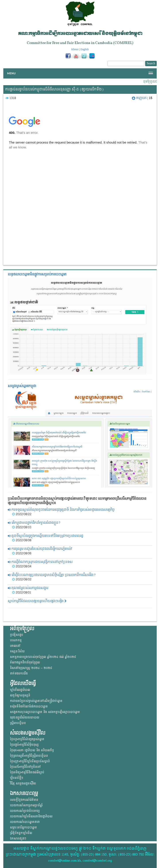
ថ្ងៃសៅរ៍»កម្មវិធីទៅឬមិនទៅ (25, 767)
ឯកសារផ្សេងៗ (18, 838)
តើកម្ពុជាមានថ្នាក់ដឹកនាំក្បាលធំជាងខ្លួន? (34, 523)
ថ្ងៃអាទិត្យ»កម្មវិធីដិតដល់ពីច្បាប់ (27, 772)
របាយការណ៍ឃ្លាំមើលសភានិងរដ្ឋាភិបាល (31, 816)
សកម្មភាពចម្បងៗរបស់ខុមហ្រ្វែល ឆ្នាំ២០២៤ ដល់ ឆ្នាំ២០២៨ (43, 657)
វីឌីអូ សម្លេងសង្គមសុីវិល (23, 783)
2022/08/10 (22, 527)
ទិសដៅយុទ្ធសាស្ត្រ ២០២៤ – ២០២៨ (31, 668)
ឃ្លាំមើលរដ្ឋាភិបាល (20, 690)
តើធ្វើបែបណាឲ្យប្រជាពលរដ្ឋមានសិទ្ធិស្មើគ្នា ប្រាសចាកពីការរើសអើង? (52, 575)
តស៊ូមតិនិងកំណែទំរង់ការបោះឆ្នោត (29, 706)
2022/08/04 (22, 567)
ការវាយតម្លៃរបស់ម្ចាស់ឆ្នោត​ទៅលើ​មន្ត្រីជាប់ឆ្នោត (36, 701)
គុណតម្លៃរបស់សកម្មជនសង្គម (28, 588)
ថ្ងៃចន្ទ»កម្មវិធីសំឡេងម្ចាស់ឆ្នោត (27, 739)
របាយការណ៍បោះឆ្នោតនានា (25, 822)
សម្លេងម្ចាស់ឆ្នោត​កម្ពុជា (22, 386)
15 (151, 98)
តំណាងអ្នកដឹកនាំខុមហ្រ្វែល (25, 662)
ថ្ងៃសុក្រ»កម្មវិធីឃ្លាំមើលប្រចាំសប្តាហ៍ (30, 761)
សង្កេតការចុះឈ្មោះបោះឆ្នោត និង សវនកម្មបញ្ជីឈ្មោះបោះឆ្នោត (45, 712)
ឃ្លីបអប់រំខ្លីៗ (16, 778)
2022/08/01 (22, 593)
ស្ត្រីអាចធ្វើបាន (18, 723)
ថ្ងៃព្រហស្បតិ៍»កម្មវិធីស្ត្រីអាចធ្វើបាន (29, 756)
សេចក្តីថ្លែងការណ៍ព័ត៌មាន (24, 800)
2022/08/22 (22, 514)
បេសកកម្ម (16, 640)
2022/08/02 (22, 580)
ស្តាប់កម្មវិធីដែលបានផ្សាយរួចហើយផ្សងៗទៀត (37, 601)
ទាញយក (140, 98)
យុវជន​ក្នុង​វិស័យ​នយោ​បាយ (25, 717)
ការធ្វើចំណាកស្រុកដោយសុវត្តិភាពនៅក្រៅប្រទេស (40, 562)
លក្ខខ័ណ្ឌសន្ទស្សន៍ (20, 695)
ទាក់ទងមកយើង (19, 673)
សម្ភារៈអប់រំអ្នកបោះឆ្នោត (23, 827)
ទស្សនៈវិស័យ (17, 651)
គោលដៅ (15, 646)
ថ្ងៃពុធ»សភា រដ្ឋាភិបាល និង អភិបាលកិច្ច (32, 750)
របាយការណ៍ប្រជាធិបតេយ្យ (25, 811)
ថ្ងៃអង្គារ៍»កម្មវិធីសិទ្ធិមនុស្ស (24, 745)
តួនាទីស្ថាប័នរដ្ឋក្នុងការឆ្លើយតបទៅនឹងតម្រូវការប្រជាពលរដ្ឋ (45, 536)
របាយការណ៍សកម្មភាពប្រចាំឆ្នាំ (26, 805)
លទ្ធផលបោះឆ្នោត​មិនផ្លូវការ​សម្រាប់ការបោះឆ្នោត (37, 274)
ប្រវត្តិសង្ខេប (17, 635)
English (85, 49)
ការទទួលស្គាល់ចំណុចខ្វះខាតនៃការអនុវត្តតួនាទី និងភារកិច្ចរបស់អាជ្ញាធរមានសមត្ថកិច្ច (61, 510)
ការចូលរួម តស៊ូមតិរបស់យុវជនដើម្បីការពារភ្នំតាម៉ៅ (40, 549)
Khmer (75, 49)
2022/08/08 (22, 540)
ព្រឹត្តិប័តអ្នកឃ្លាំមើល (21, 833)
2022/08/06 (22, 553)
